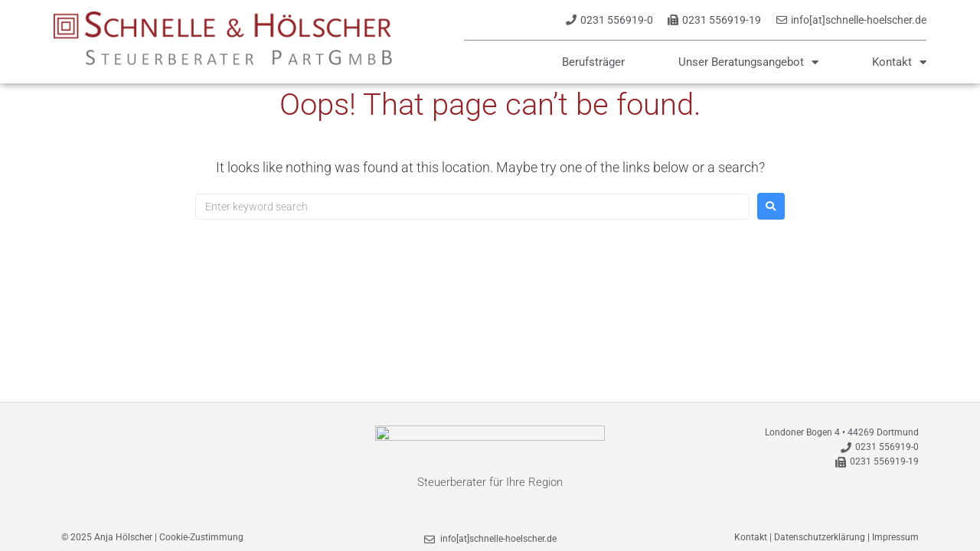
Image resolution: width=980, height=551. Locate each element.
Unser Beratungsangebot (748, 62)
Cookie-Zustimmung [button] (201, 537)
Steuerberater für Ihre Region (490, 482)
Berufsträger (593, 62)
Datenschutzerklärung (820, 537)
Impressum (895, 537)
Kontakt (899, 62)
